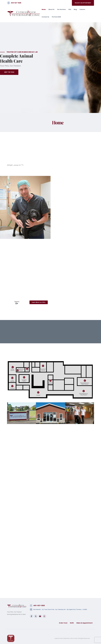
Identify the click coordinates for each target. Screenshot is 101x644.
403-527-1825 (16, 3)
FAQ (70, 9)
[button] (9, 413)
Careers (82, 9)
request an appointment (83, 3)
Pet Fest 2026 (56, 17)
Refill (72, 623)
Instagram (44, 616)
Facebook (31, 616)
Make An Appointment (85, 623)
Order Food (63, 623)
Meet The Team (9, 72)
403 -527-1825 (39, 606)
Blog (75, 9)
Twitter (36, 616)
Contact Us (45, 17)
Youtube (40, 616)
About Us (51, 9)
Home (44, 9)
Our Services (61, 9)
